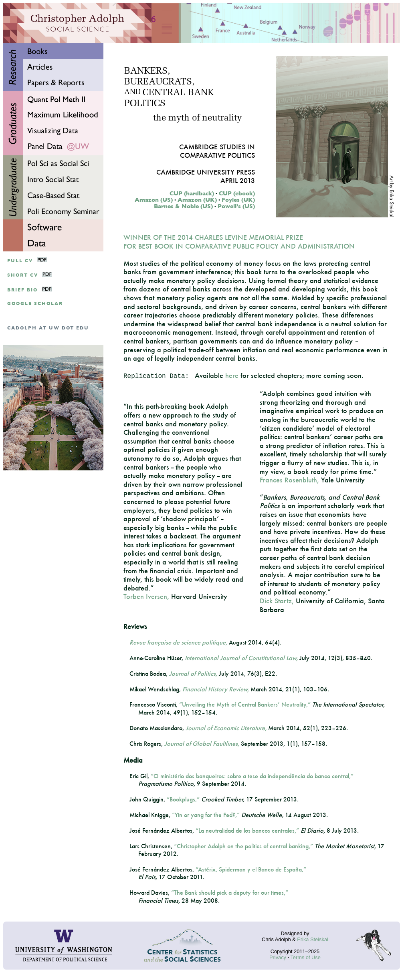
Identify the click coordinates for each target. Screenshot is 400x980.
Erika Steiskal (313, 939)
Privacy (278, 957)
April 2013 (238, 180)
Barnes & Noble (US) (183, 206)
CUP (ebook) (237, 193)
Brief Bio (22, 290)
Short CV (23, 275)
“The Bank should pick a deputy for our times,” (230, 893)
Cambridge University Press (206, 172)
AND (132, 92)
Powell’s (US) (236, 206)
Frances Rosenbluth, (289, 480)
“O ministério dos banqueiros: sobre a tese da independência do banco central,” (252, 776)
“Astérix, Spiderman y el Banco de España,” (251, 869)
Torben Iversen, (146, 596)
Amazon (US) (154, 200)
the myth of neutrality (197, 118)
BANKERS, (147, 71)
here (232, 375)
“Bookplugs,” (183, 799)
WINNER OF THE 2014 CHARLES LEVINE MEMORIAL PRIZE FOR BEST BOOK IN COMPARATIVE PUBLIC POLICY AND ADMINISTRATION (239, 242)
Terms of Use (305, 957)
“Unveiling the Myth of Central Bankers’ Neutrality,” (245, 704)
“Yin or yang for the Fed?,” (206, 815)
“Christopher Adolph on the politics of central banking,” (243, 846)
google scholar (35, 304)
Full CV (20, 261)
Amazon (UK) (197, 200)
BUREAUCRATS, (159, 82)
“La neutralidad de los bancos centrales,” (247, 830)
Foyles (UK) (238, 200)
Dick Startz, (277, 601)
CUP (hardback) (192, 193)
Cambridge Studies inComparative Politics (217, 151)
